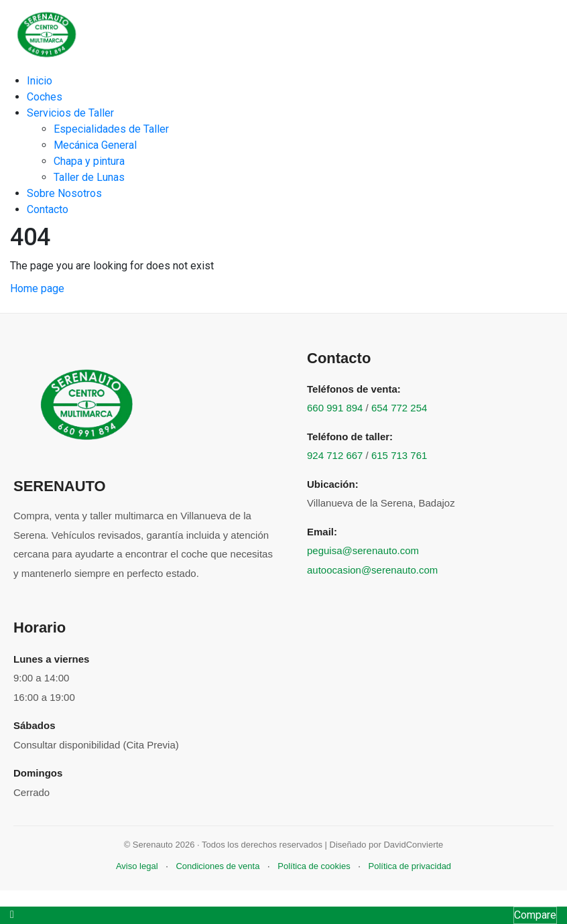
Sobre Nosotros (64, 193)
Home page (37, 288)
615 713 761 (399, 455)
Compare (535, 915)
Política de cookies (314, 866)
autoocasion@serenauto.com (372, 570)
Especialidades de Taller (111, 129)
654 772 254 (399, 408)
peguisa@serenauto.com (363, 550)
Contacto (48, 209)
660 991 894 (335, 408)
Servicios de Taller (70, 113)
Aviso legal (137, 866)
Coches (45, 97)
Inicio (40, 81)
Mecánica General (95, 145)
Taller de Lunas (89, 177)
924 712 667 (335, 455)
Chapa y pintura (89, 161)
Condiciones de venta (217, 866)
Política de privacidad (410, 866)
